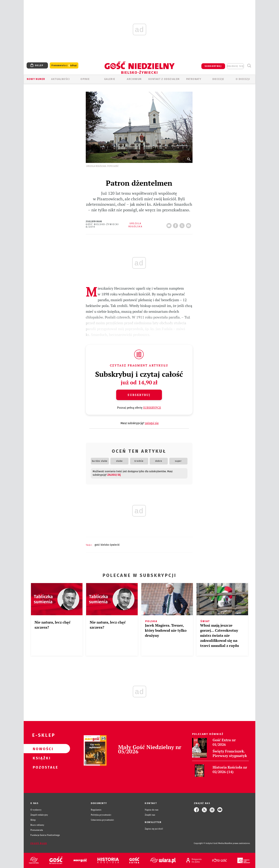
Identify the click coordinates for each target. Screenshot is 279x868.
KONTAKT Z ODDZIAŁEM (164, 79)
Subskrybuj (139, 395)
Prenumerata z (64, 66)
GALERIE (110, 79)
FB (176, 225)
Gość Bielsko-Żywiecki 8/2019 (102, 226)
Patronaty (194, 79)
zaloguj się (235, 66)
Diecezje (218, 79)
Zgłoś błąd (39, 843)
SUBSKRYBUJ (213, 66)
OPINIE (85, 79)
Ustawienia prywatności (102, 820)
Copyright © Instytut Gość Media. (209, 843)
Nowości (41, 749)
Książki (41, 758)
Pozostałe (41, 767)
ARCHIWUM (134, 79)
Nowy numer (36, 79)
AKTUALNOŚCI (60, 79)
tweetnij (183, 225)
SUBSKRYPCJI (152, 408)
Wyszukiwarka (249, 66)
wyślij (189, 225)
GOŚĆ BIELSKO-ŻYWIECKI (107, 545)
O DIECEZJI (243, 79)
